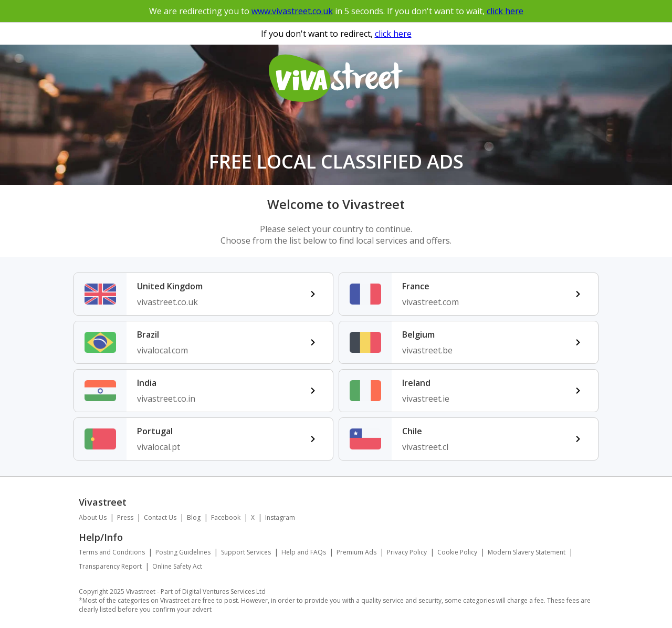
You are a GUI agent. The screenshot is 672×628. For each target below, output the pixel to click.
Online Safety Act (177, 566)
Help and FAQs (304, 552)
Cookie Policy (457, 552)
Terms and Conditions (112, 552)
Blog (194, 517)
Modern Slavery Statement (527, 552)
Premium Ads (356, 552)
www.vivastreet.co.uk (292, 11)
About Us (93, 517)
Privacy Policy (407, 552)
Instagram (280, 517)
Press (125, 517)
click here (505, 11)
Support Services (246, 552)
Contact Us (160, 517)
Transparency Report (110, 566)
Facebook (226, 517)
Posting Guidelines (183, 552)
